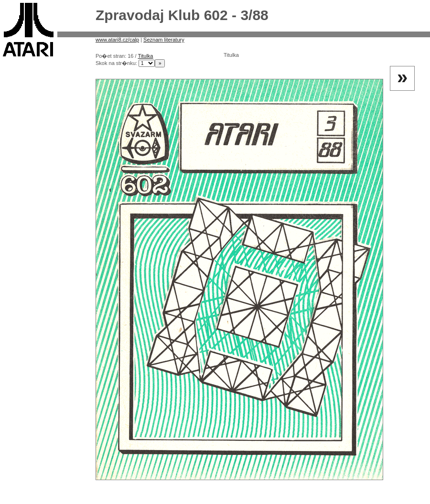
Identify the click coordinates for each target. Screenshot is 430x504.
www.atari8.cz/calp (117, 40)
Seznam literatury (164, 40)
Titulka (145, 56)
